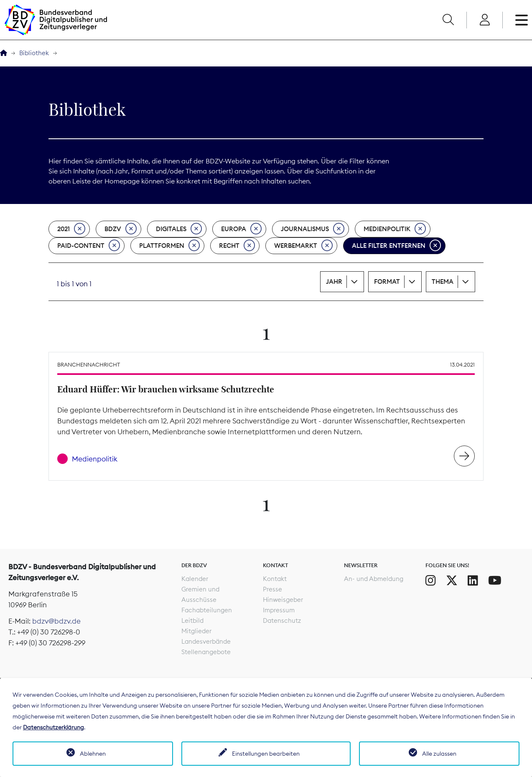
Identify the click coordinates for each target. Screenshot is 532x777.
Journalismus (313, 229)
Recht (237, 246)
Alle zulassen (439, 754)
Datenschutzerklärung (53, 727)
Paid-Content (89, 246)
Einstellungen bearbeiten (266, 754)
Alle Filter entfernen (396, 246)
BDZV (121, 229)
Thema (443, 282)
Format (387, 282)
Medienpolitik (395, 229)
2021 (71, 229)
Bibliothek (34, 53)
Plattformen (169, 246)
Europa (241, 229)
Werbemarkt (303, 246)
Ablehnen (93, 754)
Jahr (334, 282)
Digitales (179, 229)
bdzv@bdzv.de (56, 621)
